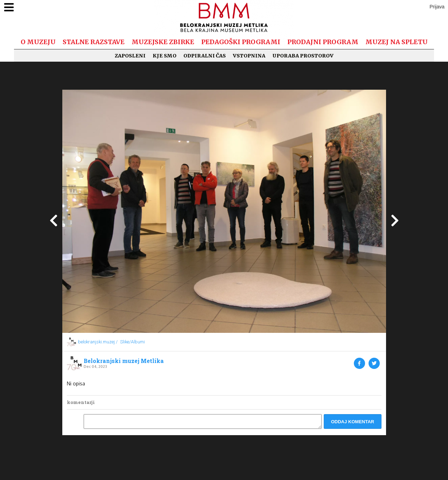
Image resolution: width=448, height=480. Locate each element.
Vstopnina (249, 56)
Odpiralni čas (205, 56)
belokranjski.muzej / (98, 342)
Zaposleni (130, 56)
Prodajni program (323, 42)
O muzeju (38, 42)
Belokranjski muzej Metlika (124, 361)
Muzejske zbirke (163, 42)
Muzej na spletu (397, 42)
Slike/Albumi (132, 342)
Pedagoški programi (241, 42)
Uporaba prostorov (303, 56)
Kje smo (164, 56)
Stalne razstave (94, 42)
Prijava (437, 7)
